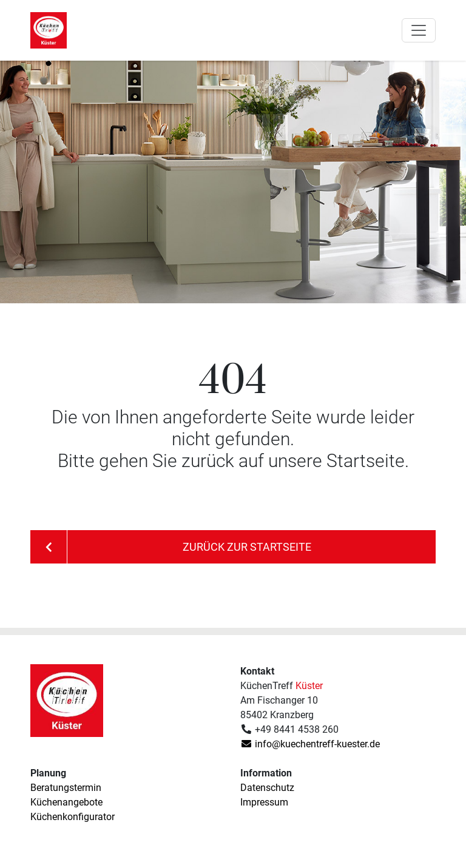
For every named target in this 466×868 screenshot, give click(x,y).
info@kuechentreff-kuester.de (310, 744)
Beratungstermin (66, 788)
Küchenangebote (66, 802)
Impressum (264, 802)
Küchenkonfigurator (73, 817)
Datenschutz (267, 788)
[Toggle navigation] (419, 30)
